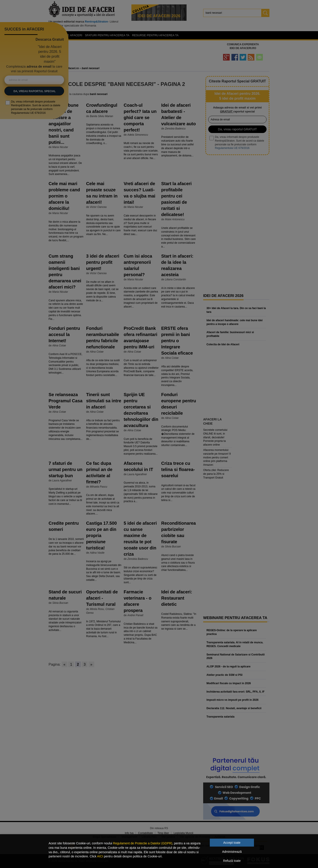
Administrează (232, 852)
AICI (100, 856)
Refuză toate (232, 861)
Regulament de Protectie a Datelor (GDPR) (143, 843)
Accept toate (232, 843)
